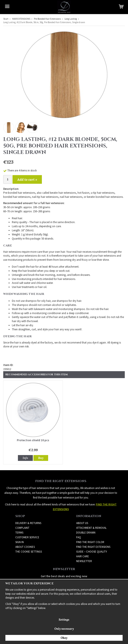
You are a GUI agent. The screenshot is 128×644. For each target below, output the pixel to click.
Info (25, 458)
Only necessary (64, 629)
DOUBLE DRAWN (86, 533)
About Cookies (25, 547)
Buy (41, 458)
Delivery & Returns (28, 523)
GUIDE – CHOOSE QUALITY (92, 552)
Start (6, 19)
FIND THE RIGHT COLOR (90, 542)
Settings (64, 620)
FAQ (79, 537)
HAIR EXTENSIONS (21, 19)
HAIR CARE (83, 556)
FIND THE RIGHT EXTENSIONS (93, 547)
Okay (64, 638)
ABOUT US (82, 523)
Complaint (22, 528)
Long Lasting (71, 19)
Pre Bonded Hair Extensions (47, 19)
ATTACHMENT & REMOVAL (91, 528)
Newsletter (84, 561)
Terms (19, 533)
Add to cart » (27, 179)
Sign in (20, 542)
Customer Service (27, 537)
